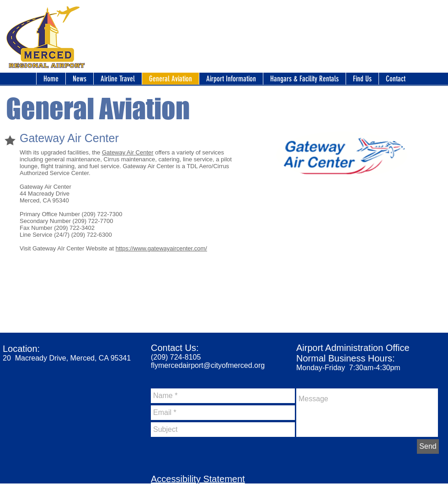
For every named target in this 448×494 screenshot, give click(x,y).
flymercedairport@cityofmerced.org (208, 365)
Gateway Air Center (128, 152)
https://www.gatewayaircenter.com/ (161, 248)
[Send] (428, 446)
